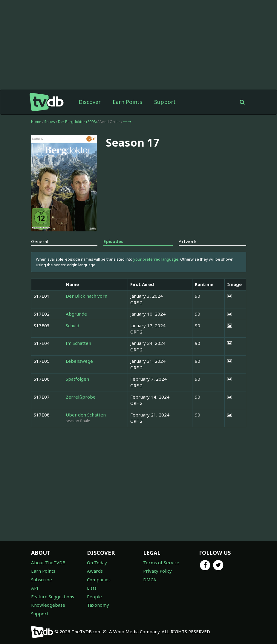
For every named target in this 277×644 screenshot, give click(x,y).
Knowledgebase (48, 605)
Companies (99, 580)
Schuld (72, 325)
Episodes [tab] (113, 241)
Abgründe (76, 314)
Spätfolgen (77, 379)
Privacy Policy (157, 571)
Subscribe (42, 580)
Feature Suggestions (53, 597)
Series (50, 122)
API (35, 588)
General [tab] (40, 241)
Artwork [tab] (188, 241)
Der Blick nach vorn (87, 296)
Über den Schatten (86, 415)
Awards (95, 571)
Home (36, 122)
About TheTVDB (48, 562)
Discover (90, 102)
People (94, 597)
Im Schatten (78, 343)
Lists (92, 588)
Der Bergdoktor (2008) (78, 122)
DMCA (150, 580)
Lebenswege (79, 361)
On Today (97, 562)
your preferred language (156, 259)
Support (165, 102)
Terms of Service (161, 562)
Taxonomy (98, 605)
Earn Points (127, 102)
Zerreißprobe (81, 397)
